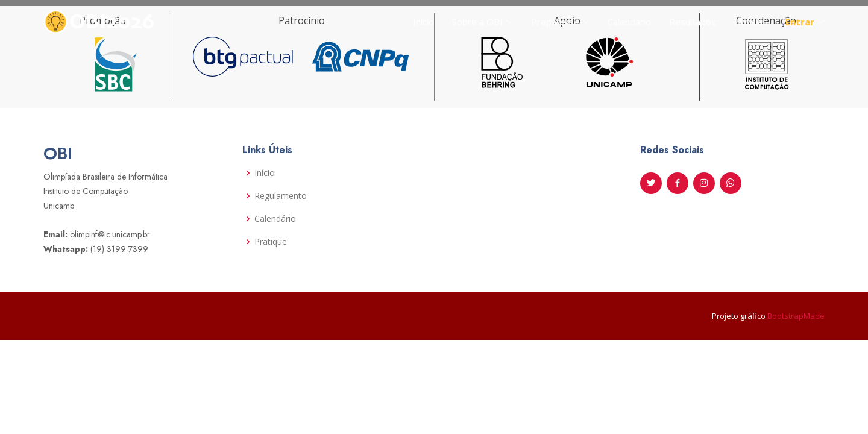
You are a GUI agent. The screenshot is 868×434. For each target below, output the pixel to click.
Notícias (751, 22)
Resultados (693, 22)
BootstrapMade (796, 316)
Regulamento (281, 196)
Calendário (629, 22)
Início (423, 22)
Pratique (271, 242)
